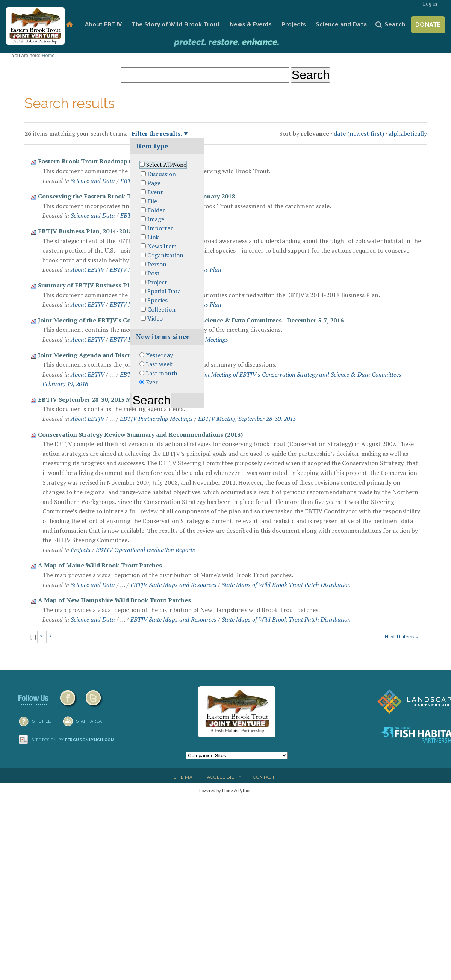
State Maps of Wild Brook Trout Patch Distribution (286, 585)
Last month (162, 373)
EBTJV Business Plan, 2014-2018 (85, 231)
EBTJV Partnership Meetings (156, 419)
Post (154, 273)
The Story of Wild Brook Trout (176, 24)
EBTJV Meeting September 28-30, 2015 (247, 419)
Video (155, 318)
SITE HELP (43, 721)
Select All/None (166, 165)
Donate (428, 25)
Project (157, 282)
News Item (162, 246)
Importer (160, 228)
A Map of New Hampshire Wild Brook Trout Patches (114, 600)
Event (155, 192)
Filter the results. (157, 133)
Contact (264, 777)
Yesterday (159, 355)
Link (153, 237)
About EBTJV (103, 24)
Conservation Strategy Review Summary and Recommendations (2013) (140, 434)
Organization (165, 255)
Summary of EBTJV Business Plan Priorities (102, 285)
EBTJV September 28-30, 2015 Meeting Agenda (106, 399)
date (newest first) (359, 133)
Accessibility (224, 777)
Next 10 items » (401, 637)
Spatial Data (164, 291)
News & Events (251, 24)
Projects (294, 24)
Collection (161, 309)
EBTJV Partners (130, 339)
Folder (156, 210)
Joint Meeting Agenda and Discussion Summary (107, 355)
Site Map (185, 777)
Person (157, 264)
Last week (159, 364)
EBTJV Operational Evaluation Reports (145, 550)
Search (395, 24)
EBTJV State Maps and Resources (173, 585)
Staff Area (89, 721)
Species (157, 300)
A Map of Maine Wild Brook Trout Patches (100, 565)
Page (154, 183)
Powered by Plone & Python (225, 790)
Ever (152, 382)
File (152, 201)
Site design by (73, 740)
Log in (430, 4)
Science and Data (341, 24)
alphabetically (408, 133)
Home (69, 25)
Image (156, 219)
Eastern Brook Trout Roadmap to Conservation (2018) (117, 161)
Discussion (162, 174)
